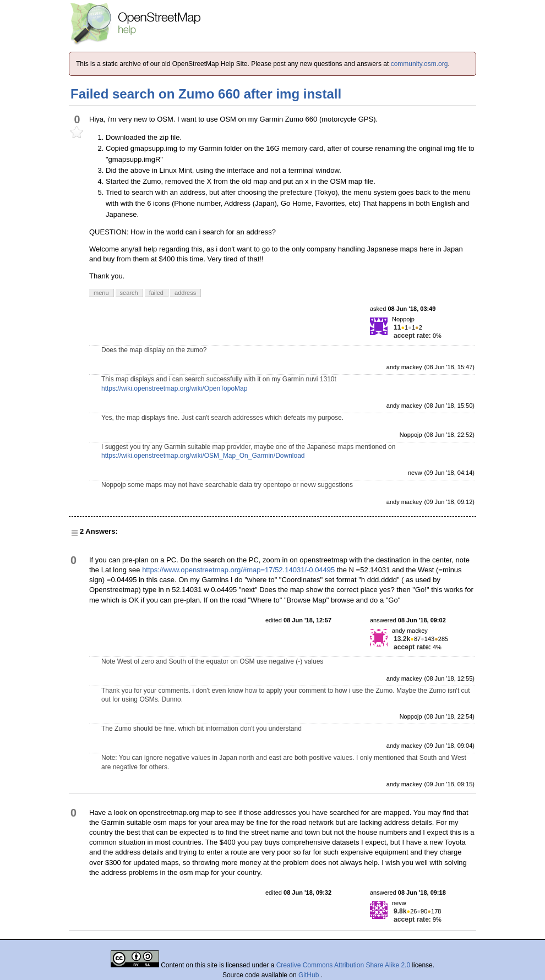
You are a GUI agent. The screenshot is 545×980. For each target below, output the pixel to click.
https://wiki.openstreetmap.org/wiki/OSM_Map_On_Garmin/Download (203, 456)
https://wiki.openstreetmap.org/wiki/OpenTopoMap (174, 388)
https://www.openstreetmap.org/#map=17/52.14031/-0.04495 (238, 570)
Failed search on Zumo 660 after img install (206, 94)
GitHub (310, 975)
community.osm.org (419, 64)
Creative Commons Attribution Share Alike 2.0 (343, 965)
